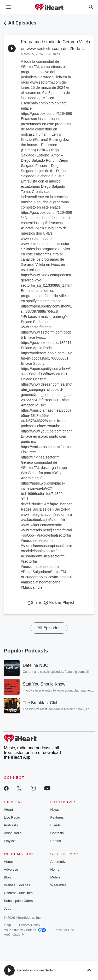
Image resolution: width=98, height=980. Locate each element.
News (55, 810)
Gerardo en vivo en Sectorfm (37, 970)
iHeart (8, 810)
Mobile (55, 877)
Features (57, 817)
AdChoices (14, 935)
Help (7, 925)
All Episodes (22, 23)
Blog (7, 877)
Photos (56, 841)
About (8, 862)
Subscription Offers (18, 901)
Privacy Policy (30, 925)
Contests (57, 833)
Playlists (10, 841)
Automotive (59, 862)
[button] (34, 602)
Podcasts (11, 825)
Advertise (11, 869)
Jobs (7, 909)
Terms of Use (64, 930)
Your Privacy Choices (25, 930)
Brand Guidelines (17, 885)
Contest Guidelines (18, 893)
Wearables (59, 885)
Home (55, 869)
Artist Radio (13, 833)
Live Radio (12, 817)
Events (56, 825)
